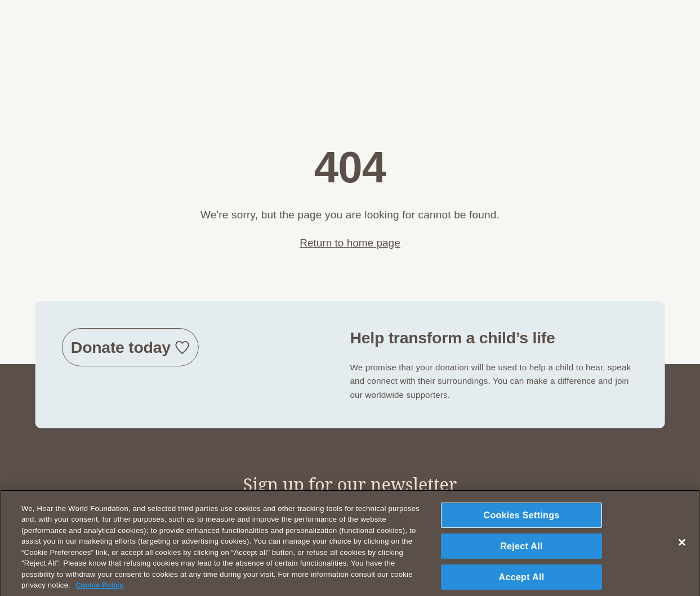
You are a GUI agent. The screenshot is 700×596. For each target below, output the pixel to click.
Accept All (522, 582)
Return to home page (350, 243)
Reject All (521, 550)
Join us (547, 28)
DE (581, 28)
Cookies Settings (522, 519)
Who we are (434, 28)
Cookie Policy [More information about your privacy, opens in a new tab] (99, 590)
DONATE (625, 29)
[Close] (682, 546)
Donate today (121, 347)
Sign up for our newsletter (350, 484)
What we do (496, 28)
